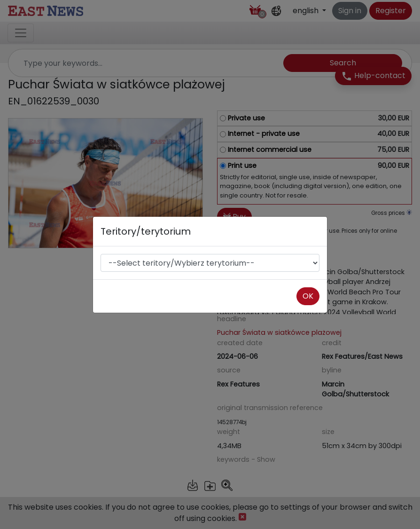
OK (308, 296)
